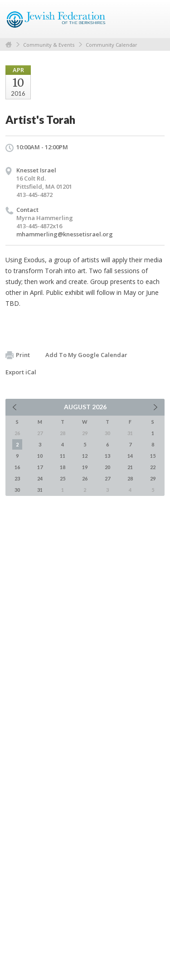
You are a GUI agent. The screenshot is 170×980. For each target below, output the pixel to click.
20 (107, 467)
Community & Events (49, 45)
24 (40, 478)
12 (85, 456)
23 (17, 478)
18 (63, 467)
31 (40, 490)
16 (17, 467)
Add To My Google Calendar (86, 355)
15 (153, 456)
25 (63, 478)
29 (153, 478)
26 (85, 478)
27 (107, 478)
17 (40, 467)
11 (63, 456)
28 (130, 478)
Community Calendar (112, 45)
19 (85, 467)
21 (130, 467)
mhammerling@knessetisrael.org (65, 234)
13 (107, 456)
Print (18, 355)
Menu (154, 19)
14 (130, 456)
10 (40, 456)
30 (17, 490)
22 (153, 467)
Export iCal (21, 372)
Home (9, 45)
